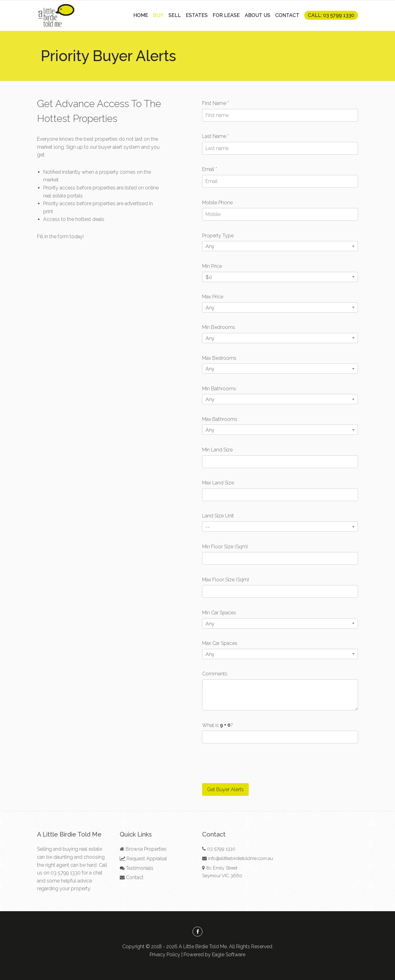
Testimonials (137, 868)
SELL (175, 15)
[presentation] (249, 763)
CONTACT (287, 15)
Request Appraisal (143, 859)
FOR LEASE (226, 15)
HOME (141, 15)
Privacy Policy (165, 955)
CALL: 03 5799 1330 (331, 15)
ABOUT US (258, 15)
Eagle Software (229, 955)
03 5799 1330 (66, 873)
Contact (132, 877)
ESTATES (197, 15)
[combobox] (280, 246)
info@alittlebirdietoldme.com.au (241, 858)
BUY (158, 15)
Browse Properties (143, 849)
